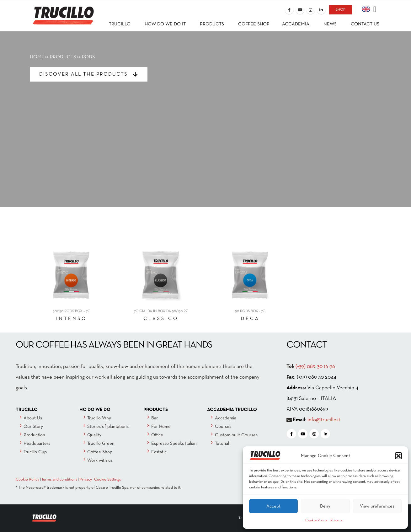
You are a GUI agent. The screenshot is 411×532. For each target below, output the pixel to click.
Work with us (100, 460)
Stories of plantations (108, 427)
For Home (161, 427)
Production (34, 435)
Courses (223, 427)
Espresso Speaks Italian (174, 444)
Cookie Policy (316, 520)
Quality (94, 435)
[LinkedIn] (321, 10)
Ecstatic (159, 452)
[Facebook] (289, 10)
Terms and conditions (59, 480)
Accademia (226, 418)
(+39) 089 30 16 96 (315, 367)
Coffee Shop (100, 452)
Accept (273, 506)
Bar (155, 418)
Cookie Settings (107, 480)
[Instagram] (311, 10)
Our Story (33, 427)
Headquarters (37, 444)
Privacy (336, 520)
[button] (398, 456)
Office (157, 435)
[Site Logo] (63, 11)
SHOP (341, 10)
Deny (325, 506)
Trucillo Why (99, 418)
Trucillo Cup (35, 452)
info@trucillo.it (324, 420)
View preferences (377, 506)
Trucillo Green (101, 444)
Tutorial (222, 444)
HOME (37, 57)
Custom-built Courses (236, 435)
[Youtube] (300, 10)
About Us (33, 418)
